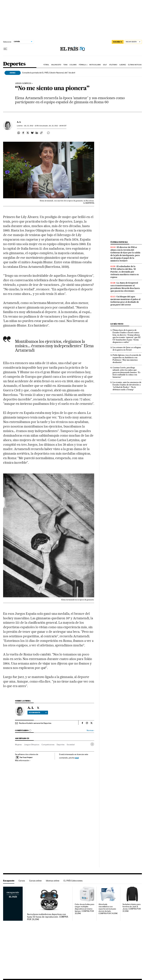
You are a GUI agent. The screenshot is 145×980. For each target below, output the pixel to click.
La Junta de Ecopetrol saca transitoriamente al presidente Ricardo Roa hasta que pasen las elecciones (125, 287)
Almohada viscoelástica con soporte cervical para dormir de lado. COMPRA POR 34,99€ (108, 909)
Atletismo (113, 65)
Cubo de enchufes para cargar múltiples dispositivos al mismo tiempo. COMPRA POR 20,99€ (84, 909)
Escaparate (9, 881)
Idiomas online (53, 881)
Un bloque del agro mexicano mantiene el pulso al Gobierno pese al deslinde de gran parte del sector (125, 301)
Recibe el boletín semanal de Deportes (35, 723)
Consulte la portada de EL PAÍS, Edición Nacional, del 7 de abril (49, 73)
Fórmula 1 (83, 65)
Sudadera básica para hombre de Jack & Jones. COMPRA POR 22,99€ (132, 908)
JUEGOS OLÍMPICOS (23, 83)
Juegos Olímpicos (32, 745)
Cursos (22, 881)
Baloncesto (56, 65)
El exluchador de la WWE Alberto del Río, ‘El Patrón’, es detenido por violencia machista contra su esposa (125, 272)
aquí (77, 758)
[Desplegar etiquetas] (92, 744)
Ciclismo (73, 65)
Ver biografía (38, 712)
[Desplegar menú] (5, 49)
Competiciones (48, 745)
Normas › (90, 730)
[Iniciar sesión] (133, 42)
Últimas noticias (135, 65)
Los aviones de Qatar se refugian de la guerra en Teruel (127, 349)
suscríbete (118, 42)
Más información (23, 760)
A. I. (19, 122)
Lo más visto (117, 324)
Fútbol (46, 65)
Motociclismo (95, 65)
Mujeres (18, 745)
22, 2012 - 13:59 (31, 126)
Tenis (65, 65)
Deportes (14, 64)
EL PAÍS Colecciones (73, 881)
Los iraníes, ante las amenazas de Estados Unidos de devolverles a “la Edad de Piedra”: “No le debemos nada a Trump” (127, 386)
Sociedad (71, 745)
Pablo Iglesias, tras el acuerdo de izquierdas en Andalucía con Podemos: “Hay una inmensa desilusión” (127, 359)
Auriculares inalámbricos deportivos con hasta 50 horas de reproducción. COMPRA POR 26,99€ (48, 917)
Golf (105, 65)
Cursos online (35, 881)
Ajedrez (123, 65)
